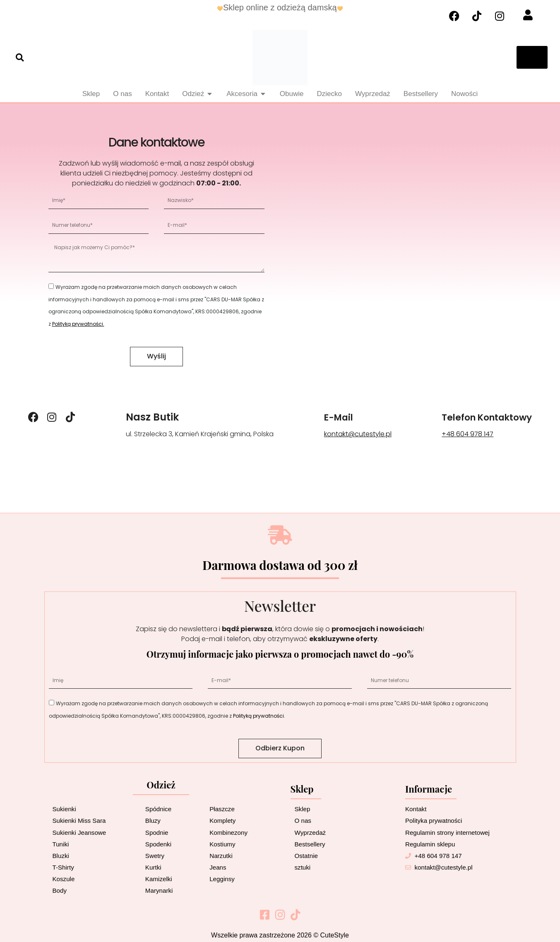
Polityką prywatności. (78, 324)
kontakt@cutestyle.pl (351, 434)
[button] (20, 57)
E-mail (333, 417)
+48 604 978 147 (457, 434)
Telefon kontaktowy (482, 417)
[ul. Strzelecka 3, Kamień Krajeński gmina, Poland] (406, 251)
